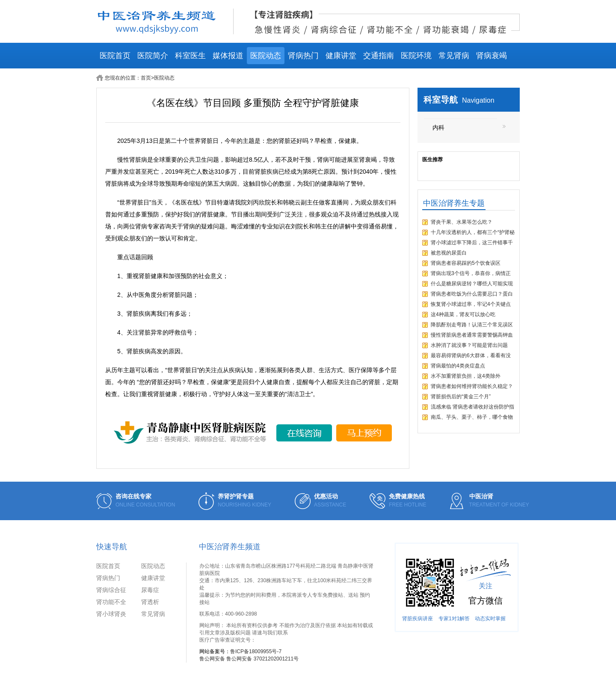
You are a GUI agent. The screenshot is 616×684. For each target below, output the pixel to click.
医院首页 (115, 56)
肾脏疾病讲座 (418, 619)
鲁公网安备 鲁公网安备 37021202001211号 (249, 659)
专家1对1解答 (454, 619)
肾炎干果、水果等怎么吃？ (462, 222)
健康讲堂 (341, 56)
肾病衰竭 (492, 56)
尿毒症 (150, 590)
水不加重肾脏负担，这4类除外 (466, 376)
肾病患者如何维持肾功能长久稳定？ (472, 386)
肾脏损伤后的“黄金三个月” (461, 397)
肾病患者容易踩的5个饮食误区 (466, 263)
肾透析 (150, 602)
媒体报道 (228, 56)
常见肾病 (454, 56)
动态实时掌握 (490, 619)
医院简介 (153, 56)
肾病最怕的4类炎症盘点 (458, 366)
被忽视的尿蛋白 (449, 253)
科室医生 (190, 56)
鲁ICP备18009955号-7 (256, 651)
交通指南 (379, 56)
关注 (486, 586)
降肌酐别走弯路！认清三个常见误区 (472, 325)
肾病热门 (303, 56)
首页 (146, 78)
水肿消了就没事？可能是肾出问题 (469, 345)
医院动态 (266, 56)
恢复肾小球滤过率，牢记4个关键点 (471, 304)
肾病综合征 (111, 590)
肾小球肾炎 (111, 614)
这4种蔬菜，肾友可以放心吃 (463, 314)
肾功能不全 (111, 602)
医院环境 (416, 56)
